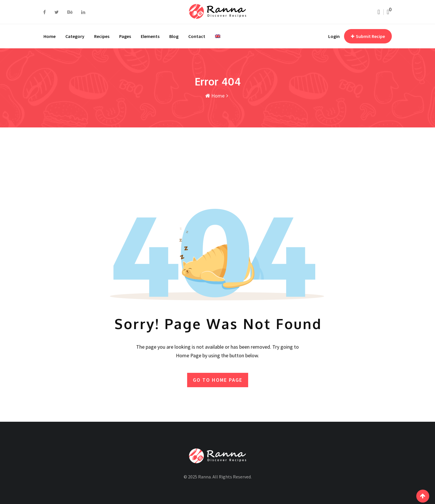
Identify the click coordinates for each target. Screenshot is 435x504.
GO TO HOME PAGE (218, 380)
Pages (125, 36)
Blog (174, 36)
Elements (150, 36)
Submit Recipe (368, 36)
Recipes (102, 36)
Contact (197, 36)
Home (50, 36)
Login (334, 36)
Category (75, 36)
